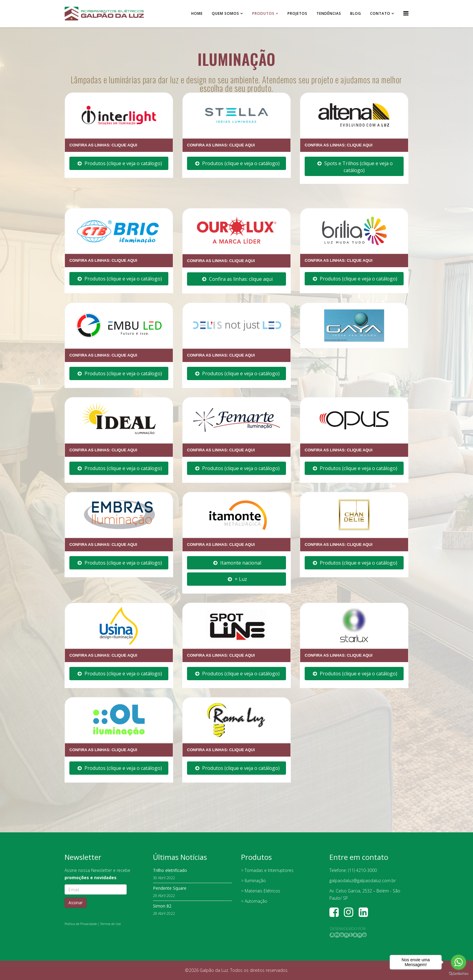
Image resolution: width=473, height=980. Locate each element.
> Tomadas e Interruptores (267, 870)
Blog (356, 13)
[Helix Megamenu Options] (406, 13)
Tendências (329, 13)
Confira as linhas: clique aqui (237, 279)
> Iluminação (253, 881)
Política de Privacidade (81, 924)
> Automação (254, 901)
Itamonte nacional (237, 563)
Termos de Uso (110, 924)
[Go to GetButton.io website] (459, 974)
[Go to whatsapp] (459, 962)
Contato (380, 13)
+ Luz (237, 579)
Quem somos (225, 13)
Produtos (263, 13)
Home (197, 13)
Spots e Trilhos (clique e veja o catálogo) (355, 167)
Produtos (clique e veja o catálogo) (120, 163)
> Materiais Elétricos (261, 891)
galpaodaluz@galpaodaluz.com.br (363, 881)
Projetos (297, 13)
